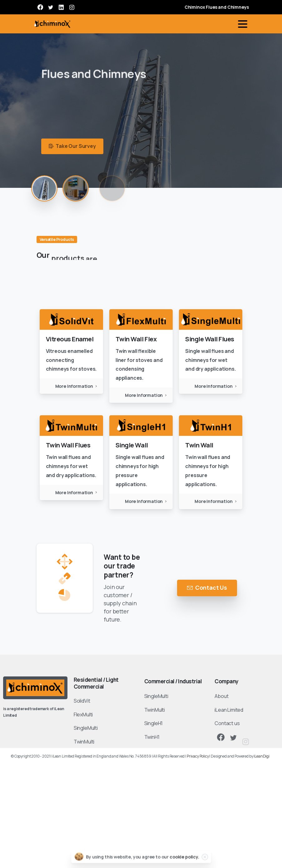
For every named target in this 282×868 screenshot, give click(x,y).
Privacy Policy (198, 756)
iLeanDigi (262, 756)
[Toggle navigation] (243, 24)
